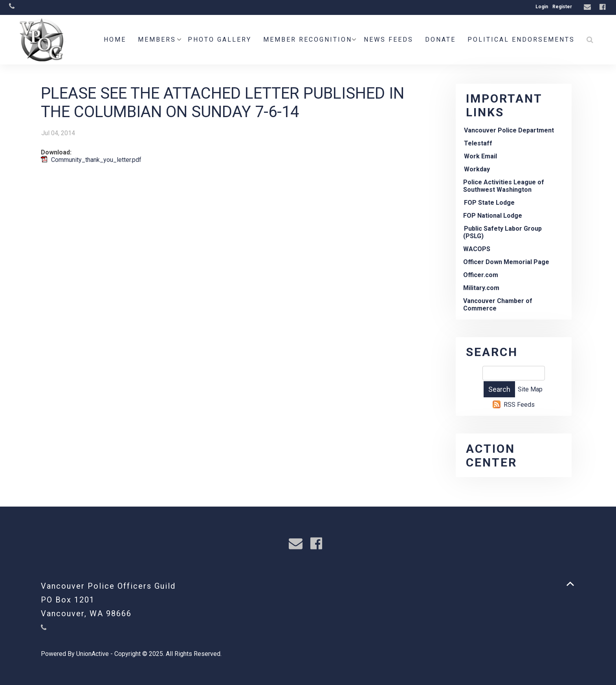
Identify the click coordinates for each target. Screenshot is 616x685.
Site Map (530, 389)
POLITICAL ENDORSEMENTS (521, 39)
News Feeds (389, 39)
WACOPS (477, 249)
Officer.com (481, 275)
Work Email (480, 156)
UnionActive (93, 654)
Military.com (481, 288)
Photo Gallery (220, 39)
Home (115, 39)
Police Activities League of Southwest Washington (504, 186)
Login (542, 7)
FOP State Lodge (489, 203)
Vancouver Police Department (509, 130)
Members (157, 39)
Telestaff (478, 143)
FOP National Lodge (493, 216)
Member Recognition (308, 39)
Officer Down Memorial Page (506, 262)
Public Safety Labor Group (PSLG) (502, 232)
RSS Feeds (519, 405)
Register (562, 7)
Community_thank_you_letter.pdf (96, 160)
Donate (440, 39)
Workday (477, 169)
